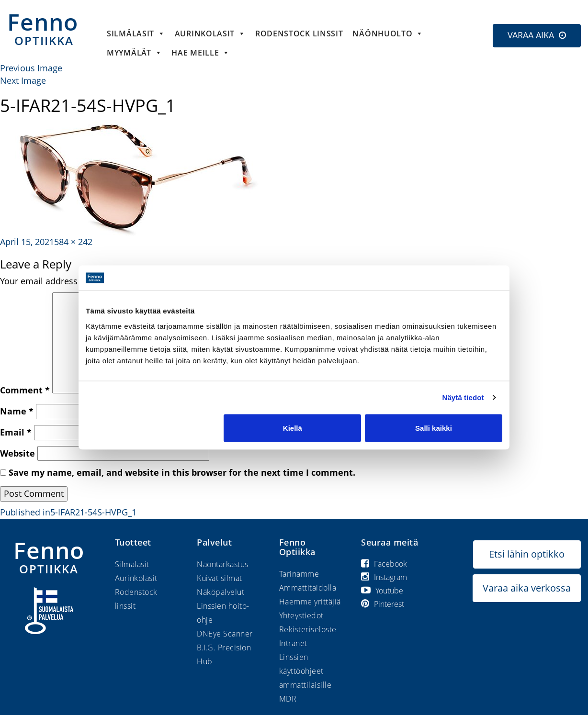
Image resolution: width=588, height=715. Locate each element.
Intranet (293, 643)
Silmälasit (136, 34)
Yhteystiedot (301, 615)
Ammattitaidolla (308, 588)
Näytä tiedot (463, 397)
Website (17, 453)
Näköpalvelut (220, 592)
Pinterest (383, 604)
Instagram (384, 577)
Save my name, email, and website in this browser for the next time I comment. (182, 472)
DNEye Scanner (225, 634)
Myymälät (134, 53)
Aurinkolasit (210, 34)
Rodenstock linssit (299, 34)
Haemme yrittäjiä (310, 602)
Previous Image (31, 68)
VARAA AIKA (531, 35)
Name (17, 411)
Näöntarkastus (223, 564)
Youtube (382, 591)
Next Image (23, 80)
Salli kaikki (434, 428)
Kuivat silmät (220, 578)
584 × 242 (73, 242)
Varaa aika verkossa (527, 588)
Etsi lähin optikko (527, 554)
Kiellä (293, 428)
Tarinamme (299, 574)
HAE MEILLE (201, 53)
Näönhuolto (388, 34)
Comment (25, 390)
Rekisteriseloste (308, 629)
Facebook (384, 564)
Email (16, 432)
